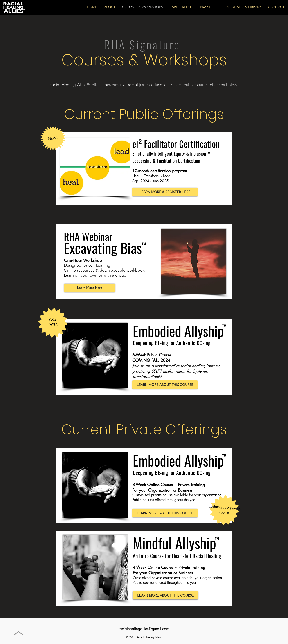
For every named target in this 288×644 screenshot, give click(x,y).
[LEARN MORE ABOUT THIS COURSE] (165, 385)
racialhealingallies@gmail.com (144, 629)
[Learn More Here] (90, 288)
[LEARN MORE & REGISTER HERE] (165, 192)
